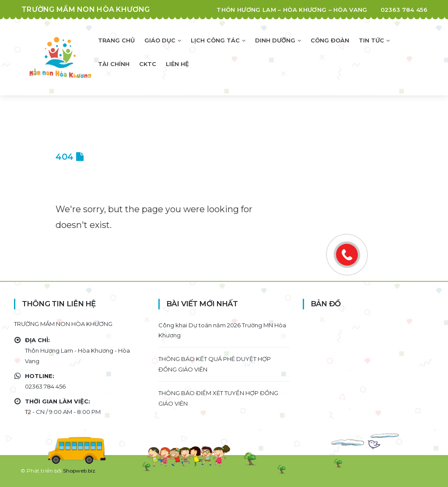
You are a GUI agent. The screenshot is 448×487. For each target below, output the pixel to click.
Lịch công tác (215, 40)
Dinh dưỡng (275, 40)
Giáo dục (160, 40)
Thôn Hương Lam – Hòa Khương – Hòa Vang (292, 10)
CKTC (148, 64)
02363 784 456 (404, 10)
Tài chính (114, 64)
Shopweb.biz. (80, 471)
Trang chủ (116, 40)
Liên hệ (177, 64)
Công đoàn (330, 40)
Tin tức (371, 40)
